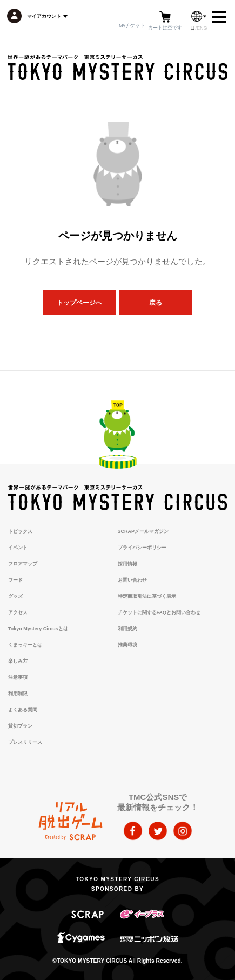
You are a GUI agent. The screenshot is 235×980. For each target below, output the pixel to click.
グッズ (15, 596)
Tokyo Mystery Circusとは (38, 629)
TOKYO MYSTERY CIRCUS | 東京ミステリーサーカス (117, 68)
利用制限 (18, 694)
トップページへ (79, 302)
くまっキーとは (25, 645)
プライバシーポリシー (142, 548)
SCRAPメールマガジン (143, 531)
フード (15, 580)
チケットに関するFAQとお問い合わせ (159, 612)
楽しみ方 (18, 661)
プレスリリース (25, 742)
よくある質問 (23, 710)
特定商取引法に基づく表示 (147, 596)
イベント (18, 548)
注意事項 (18, 677)
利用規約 (127, 629)
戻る (156, 302)
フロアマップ (23, 564)
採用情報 (127, 564)
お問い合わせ (132, 580)
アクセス (18, 612)
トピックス (20, 531)
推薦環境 (127, 645)
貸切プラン (20, 726)
